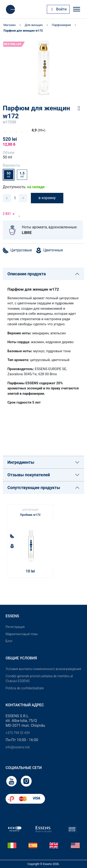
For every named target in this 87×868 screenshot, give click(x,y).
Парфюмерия (61, 25)
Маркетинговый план (22, 634)
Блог (9, 641)
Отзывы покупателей (29, 475)
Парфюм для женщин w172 (23, 31)
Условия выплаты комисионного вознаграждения (43, 669)
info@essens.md (18, 747)
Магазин (10, 25)
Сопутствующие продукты (34, 488)
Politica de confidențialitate (25, 688)
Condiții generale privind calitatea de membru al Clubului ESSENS (39, 679)
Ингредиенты (21, 462)
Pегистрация (15, 627)
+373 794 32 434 (18, 733)
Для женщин (34, 25)
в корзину (47, 198)
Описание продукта (27, 274)
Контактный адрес (25, 705)
